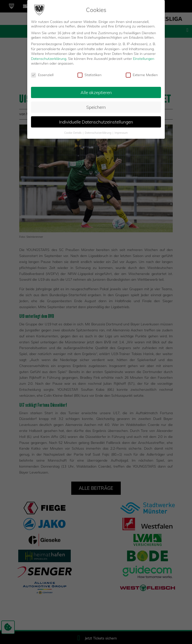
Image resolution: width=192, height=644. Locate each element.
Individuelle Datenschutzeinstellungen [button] (96, 122)
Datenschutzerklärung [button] (98, 132)
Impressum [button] (121, 132)
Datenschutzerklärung (49, 58)
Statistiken (89, 75)
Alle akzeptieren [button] (96, 92)
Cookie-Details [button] (73, 132)
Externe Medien (142, 75)
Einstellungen (144, 58)
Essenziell (42, 75)
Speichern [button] (96, 107)
